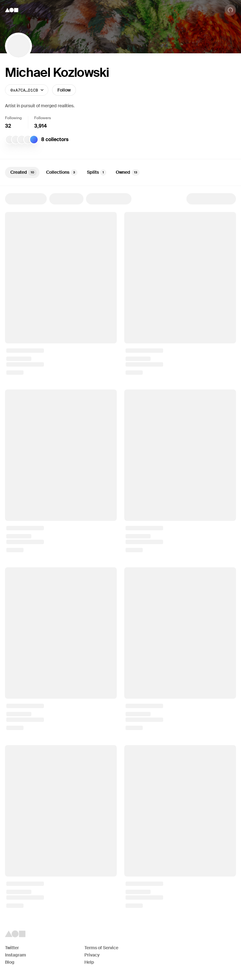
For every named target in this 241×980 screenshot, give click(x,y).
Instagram (16, 955)
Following (13, 118)
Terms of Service (101, 948)
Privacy (92, 955)
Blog (10, 962)
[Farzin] (22, 140)
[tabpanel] (120, 551)
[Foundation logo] (12, 10)
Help (89, 962)
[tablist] (120, 172)
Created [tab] (24, 172)
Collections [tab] (62, 172)
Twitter (12, 948)
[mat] (16, 140)
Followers (43, 118)
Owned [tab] (128, 172)
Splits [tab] (97, 172)
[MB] (28, 140)
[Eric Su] (10, 140)
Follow (64, 90)
